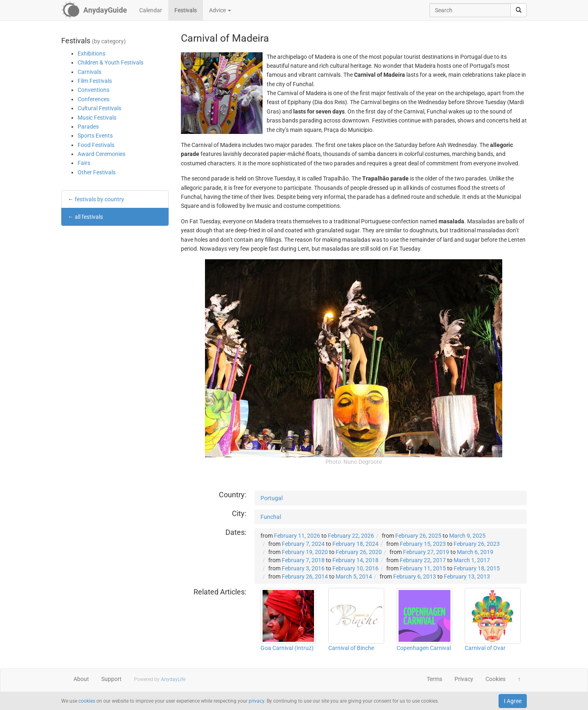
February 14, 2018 (355, 560)
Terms (434, 679)
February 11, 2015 (423, 568)
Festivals (186, 10)
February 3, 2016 (303, 568)
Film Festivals (95, 81)
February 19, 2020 (305, 552)
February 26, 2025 (418, 536)
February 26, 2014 (305, 576)
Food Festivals (96, 145)
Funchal (271, 517)
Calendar (151, 10)
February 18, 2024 (355, 544)
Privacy (464, 679)
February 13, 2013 (467, 576)
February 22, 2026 (351, 536)
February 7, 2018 (303, 560)
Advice (220, 10)
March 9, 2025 (467, 536)
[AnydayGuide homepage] (94, 10)
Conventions (94, 90)
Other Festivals (97, 172)
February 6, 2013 (415, 576)
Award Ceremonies (101, 154)
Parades (88, 127)
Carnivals (89, 72)
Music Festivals (97, 118)
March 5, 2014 (354, 576)
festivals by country (99, 199)
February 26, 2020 (359, 552)
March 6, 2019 (475, 552)
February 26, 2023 (477, 544)
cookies (87, 701)
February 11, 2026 (297, 536)
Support (111, 679)
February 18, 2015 (477, 568)
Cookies (496, 679)
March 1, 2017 (472, 560)
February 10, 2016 (355, 568)
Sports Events (95, 136)
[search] (519, 10)
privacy (256, 701)
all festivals (89, 217)
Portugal (272, 498)
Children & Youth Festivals (110, 62)
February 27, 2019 (426, 552)
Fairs (84, 163)
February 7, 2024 (303, 544)
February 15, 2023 (423, 544)
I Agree (513, 701)
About (81, 679)
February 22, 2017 (423, 560)
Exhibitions (91, 53)
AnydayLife (173, 679)
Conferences (94, 99)
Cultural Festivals (99, 108)
